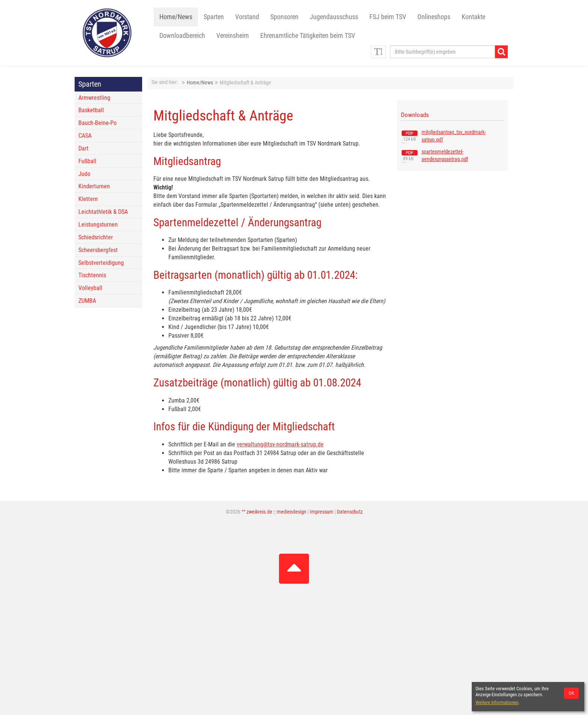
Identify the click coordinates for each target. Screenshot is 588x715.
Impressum (322, 512)
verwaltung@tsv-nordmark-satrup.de (280, 444)
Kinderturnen (94, 186)
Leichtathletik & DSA (103, 212)
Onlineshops (434, 17)
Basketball (91, 110)
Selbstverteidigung (101, 263)
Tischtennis (92, 275)
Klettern (88, 199)
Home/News (176, 17)
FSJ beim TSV (388, 17)
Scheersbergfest (98, 250)
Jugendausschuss (334, 17)
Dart (83, 148)
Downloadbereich (182, 36)
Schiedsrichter (96, 237)
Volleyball (90, 288)
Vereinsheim (233, 36)
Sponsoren (284, 17)
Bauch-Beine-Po (97, 123)
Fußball (87, 161)
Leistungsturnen (98, 225)
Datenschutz (350, 512)
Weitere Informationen (497, 702)
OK (571, 693)
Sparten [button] (214, 17)
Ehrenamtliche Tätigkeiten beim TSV (308, 36)
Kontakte (473, 17)
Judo (84, 174)
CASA (85, 136)
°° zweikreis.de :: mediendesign (274, 512)
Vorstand (247, 17)
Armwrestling (94, 98)
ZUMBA (87, 301)
